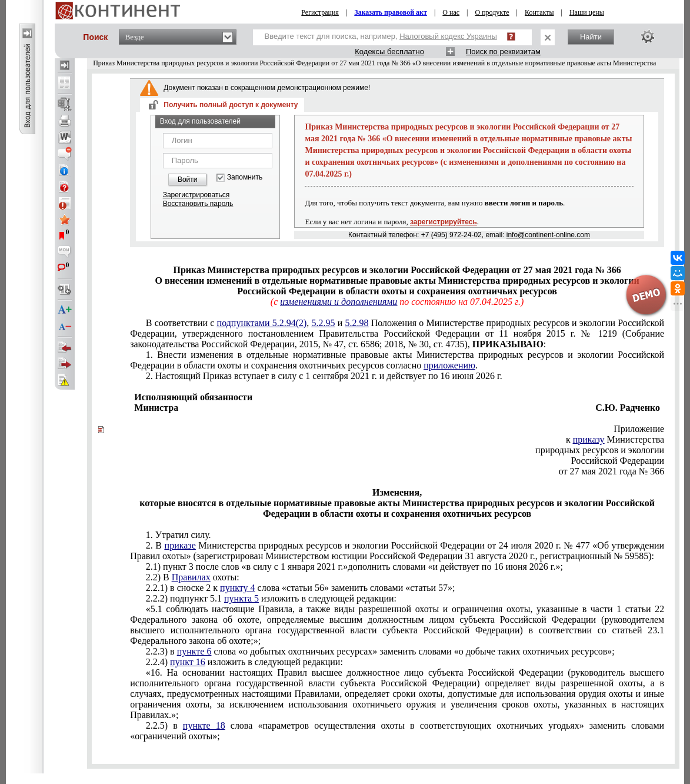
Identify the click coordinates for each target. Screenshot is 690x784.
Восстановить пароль (198, 204)
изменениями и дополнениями (339, 302)
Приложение (639, 429)
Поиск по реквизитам (503, 52)
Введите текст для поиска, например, (381, 36)
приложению (449, 365)
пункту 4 (237, 588)
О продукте (492, 12)
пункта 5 (241, 598)
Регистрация (320, 12)
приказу (589, 439)
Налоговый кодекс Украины (448, 36)
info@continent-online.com (548, 235)
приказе (180, 545)
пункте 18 (204, 725)
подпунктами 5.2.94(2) (262, 323)
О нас (451, 12)
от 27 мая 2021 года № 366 (611, 471)
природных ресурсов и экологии (600, 450)
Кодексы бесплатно (389, 52)
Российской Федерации (618, 461)
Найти (591, 37)
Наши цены (587, 12)
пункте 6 (194, 651)
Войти (188, 180)
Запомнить (245, 177)
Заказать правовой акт (391, 12)
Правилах (191, 577)
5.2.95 (324, 323)
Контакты (539, 12)
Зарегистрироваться (196, 195)
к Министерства (615, 439)
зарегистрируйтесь (444, 222)
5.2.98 (357, 323)
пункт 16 (188, 662)
